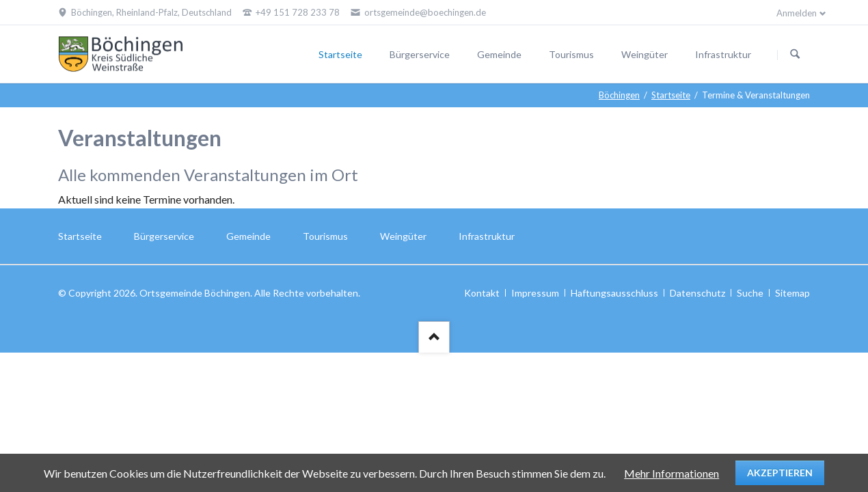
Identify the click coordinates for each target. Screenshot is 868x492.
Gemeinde (499, 54)
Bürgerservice (420, 54)
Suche (750, 293)
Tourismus (571, 54)
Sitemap (792, 293)
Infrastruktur (723, 54)
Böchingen (619, 95)
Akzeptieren (780, 473)
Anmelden (797, 13)
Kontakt (482, 293)
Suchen (795, 55)
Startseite (340, 54)
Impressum (535, 293)
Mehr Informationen (672, 473)
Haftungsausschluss (614, 293)
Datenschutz (697, 293)
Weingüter (645, 54)
